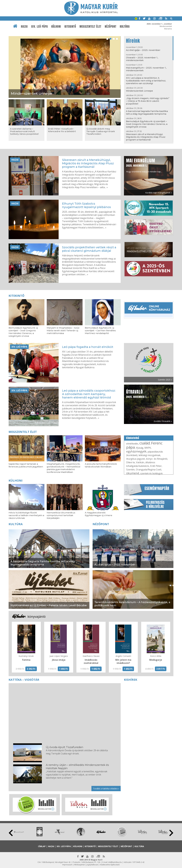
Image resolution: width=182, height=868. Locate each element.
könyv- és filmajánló (157, 459)
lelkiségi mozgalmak (149, 455)
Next (171, 833)
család (145, 443)
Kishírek (131, 680)
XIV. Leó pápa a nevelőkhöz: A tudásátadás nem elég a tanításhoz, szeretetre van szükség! (146, 81)
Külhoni (56, 27)
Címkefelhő (133, 438)
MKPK (148, 448)
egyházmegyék (136, 451)
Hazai (24, 27)
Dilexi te (131, 462)
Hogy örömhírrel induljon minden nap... (144, 165)
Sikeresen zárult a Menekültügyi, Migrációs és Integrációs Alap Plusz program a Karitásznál (146, 137)
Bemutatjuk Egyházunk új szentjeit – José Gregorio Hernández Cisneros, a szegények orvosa (147, 124)
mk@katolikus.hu (115, 862)
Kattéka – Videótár (24, 680)
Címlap (42, 846)
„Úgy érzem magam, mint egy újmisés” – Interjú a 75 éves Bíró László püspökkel (148, 101)
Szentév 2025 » (165, 380)
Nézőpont (111, 27)
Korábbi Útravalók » (163, 421)
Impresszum (67, 865)
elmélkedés (132, 444)
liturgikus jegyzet (136, 459)
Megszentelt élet (90, 27)
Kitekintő (70, 27)
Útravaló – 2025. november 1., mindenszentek (142, 59)
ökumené (133, 473)
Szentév (130, 470)
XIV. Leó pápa (40, 27)
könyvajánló (37, 616)
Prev (11, 833)
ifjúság (140, 448)
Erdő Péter (156, 466)
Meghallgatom (44, 809)
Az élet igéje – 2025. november (143, 50)
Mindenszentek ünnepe (139, 91)
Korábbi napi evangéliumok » (159, 193)
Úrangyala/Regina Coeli (149, 470)
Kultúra (125, 27)
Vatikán (140, 462)
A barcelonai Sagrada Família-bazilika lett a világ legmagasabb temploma (147, 112)
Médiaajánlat (79, 865)
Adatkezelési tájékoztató (110, 865)
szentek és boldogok (151, 473)
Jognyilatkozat (92, 865)
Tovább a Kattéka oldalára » (106, 789)
